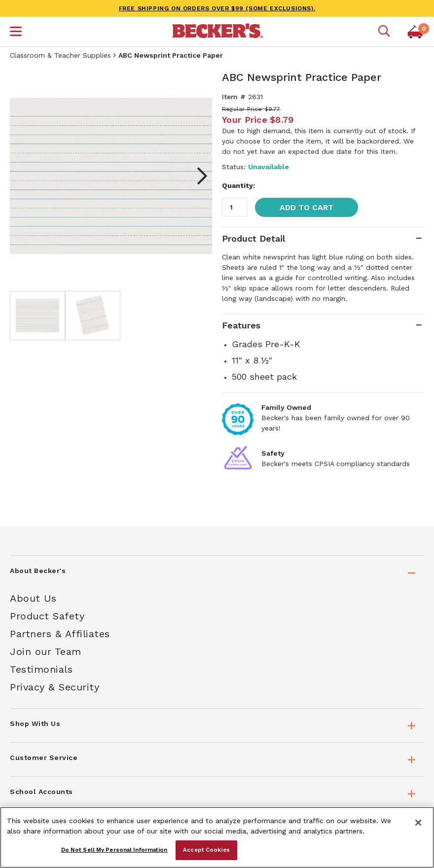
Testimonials (41, 669)
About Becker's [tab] (38, 571)
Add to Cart (307, 207)
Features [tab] (241, 325)
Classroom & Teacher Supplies (60, 55)
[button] (16, 33)
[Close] (418, 823)
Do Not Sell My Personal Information (114, 850)
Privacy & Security (54, 687)
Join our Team (46, 651)
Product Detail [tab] (253, 238)
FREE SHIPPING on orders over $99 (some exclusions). (217, 8)
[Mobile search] (384, 32)
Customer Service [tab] (44, 758)
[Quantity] (235, 207)
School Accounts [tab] (41, 792)
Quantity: (238, 185)
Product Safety (47, 616)
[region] (217, 837)
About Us (33, 598)
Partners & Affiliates (60, 634)
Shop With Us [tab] (35, 723)
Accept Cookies (206, 850)
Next (197, 176)
